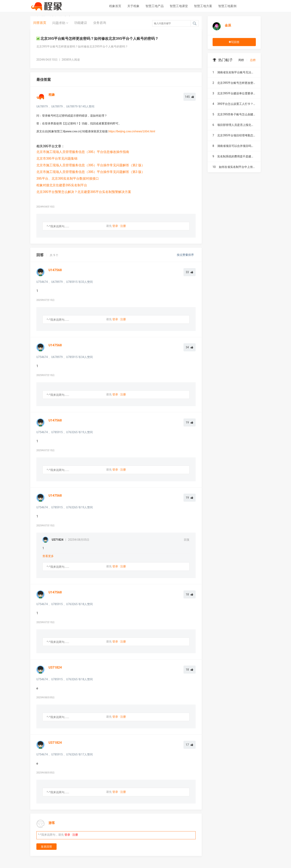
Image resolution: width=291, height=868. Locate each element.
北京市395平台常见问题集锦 (57, 159)
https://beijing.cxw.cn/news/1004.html (132, 131)
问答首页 (40, 23)
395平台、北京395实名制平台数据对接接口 (68, 179)
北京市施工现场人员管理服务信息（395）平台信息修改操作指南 (83, 152)
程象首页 (115, 6)
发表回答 (46, 847)
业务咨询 (100, 23)
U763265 (72, 432)
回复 (187, 540)
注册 (123, 226)
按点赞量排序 (186, 255)
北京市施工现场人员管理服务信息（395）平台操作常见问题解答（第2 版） (91, 165)
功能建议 (81, 23)
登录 (115, 226)
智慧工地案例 (227, 6)
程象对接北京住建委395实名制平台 (62, 185)
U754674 (42, 282)
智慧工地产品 (155, 6)
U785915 (72, 282)
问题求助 (60, 23)
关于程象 (133, 6)
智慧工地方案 (203, 6)
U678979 (42, 106)
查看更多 (48, 556)
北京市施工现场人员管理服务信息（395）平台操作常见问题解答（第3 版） (91, 172)
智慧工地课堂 (179, 6)
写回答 (234, 42)
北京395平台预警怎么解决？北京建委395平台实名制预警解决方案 (84, 192)
